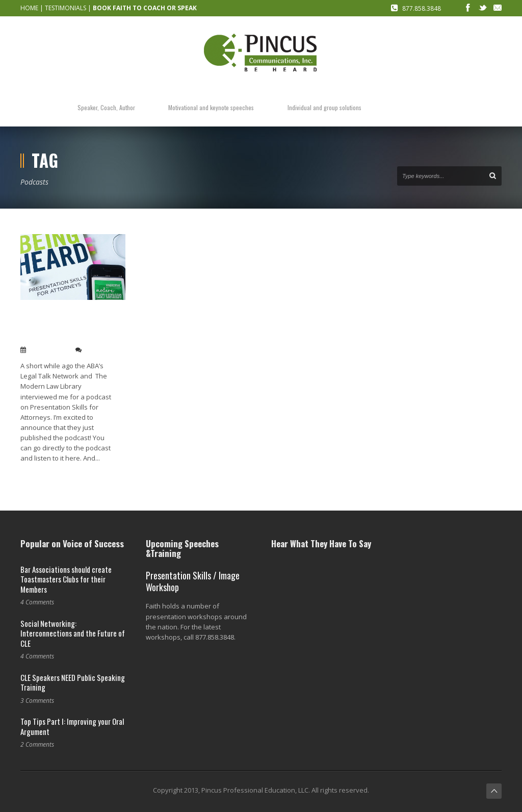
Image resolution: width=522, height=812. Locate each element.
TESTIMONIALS (66, 8)
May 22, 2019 (49, 350)
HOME (29, 8)
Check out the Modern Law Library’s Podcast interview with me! (61, 326)
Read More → (40, 475)
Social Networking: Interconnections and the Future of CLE (73, 633)
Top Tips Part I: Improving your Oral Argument (72, 726)
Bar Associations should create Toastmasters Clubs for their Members (66, 579)
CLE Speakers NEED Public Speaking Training (73, 682)
